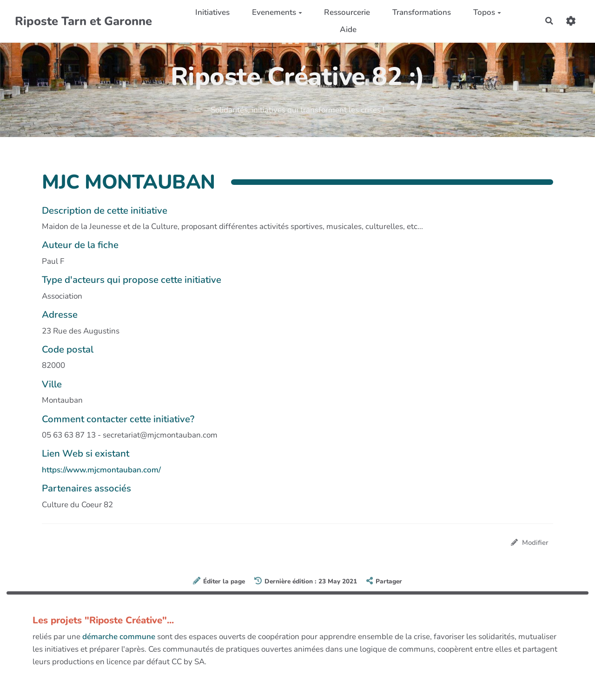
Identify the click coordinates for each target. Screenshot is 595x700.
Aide (347, 29)
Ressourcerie (347, 12)
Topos (486, 12)
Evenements (276, 12)
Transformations (421, 12)
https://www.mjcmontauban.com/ (101, 470)
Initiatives (212, 12)
